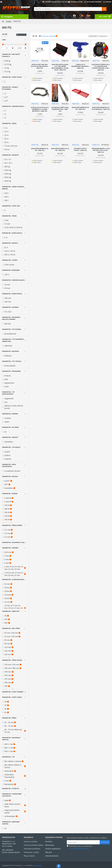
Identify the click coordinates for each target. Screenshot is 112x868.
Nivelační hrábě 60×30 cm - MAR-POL (40, 149)
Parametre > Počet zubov (12, 697)
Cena (4, 40)
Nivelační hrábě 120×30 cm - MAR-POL (60, 149)
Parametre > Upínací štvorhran (10, 88)
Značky (9, 21)
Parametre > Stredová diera (13, 580)
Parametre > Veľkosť (10, 437)
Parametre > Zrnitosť (11, 611)
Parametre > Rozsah (10, 476)
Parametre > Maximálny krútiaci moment (11, 318)
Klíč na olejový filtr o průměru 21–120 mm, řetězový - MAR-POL (40, 109)
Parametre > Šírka (9, 718)
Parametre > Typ (8, 757)
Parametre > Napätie (10, 243)
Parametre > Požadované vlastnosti (12, 795)
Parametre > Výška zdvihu (12, 660)
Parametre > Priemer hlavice (13, 280)
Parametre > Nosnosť (10, 155)
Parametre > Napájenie (11, 270)
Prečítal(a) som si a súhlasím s (80, 848)
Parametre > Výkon (9, 216)
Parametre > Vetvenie (10, 427)
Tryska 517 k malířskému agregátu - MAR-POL (80, 66)
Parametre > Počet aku (11, 206)
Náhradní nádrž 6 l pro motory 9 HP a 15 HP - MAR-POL (101, 150)
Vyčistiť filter (22, 35)
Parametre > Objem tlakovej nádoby (13, 188)
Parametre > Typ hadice (11, 447)
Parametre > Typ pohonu (12, 329)
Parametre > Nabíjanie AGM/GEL (11, 823)
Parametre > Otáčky (10, 260)
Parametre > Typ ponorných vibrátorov (13, 340)
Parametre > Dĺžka (9, 123)
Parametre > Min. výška (11, 628)
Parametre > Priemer (10, 548)
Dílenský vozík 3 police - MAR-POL (80, 149)
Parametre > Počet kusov (12, 77)
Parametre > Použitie (11, 789)
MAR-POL (35, 61)
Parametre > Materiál (11, 351)
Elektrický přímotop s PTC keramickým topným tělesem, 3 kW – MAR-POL (101, 67)
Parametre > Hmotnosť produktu (11, 55)
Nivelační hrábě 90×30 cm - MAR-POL (80, 108)
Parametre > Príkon (10, 494)
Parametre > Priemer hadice (13, 106)
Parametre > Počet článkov (13, 692)
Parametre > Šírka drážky (12, 525)
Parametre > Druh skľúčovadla (9, 466)
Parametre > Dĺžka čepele (12, 294)
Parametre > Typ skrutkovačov (8, 393)
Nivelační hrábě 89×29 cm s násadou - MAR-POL (101, 109)
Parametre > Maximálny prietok (11, 739)
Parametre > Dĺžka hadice (12, 233)
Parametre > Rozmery (10, 307)
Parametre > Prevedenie (11, 371)
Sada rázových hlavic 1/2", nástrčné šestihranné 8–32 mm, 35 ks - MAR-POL (60, 67)
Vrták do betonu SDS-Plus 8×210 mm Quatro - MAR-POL (40, 66)
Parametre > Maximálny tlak (13, 542)
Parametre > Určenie (10, 414)
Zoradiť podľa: (88, 36)
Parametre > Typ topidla (12, 361)
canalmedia (37, 863)
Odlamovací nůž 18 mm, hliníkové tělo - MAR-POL (60, 109)
